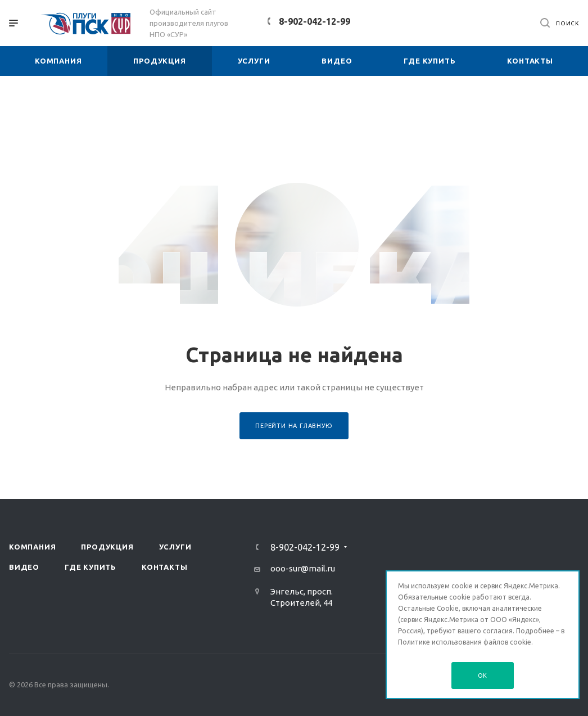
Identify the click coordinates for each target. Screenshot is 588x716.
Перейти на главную (294, 426)
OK (483, 676)
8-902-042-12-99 (315, 21)
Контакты (164, 567)
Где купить (91, 567)
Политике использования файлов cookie (465, 642)
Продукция (107, 547)
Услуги (175, 547)
